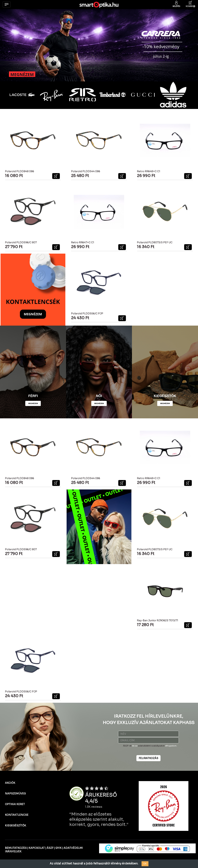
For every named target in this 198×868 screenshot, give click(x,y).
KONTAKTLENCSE (17, 815)
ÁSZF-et (127, 746)
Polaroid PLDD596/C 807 (21, 242)
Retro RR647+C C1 (83, 242)
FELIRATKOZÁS (148, 758)
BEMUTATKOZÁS (16, 848)
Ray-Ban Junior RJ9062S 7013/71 (158, 620)
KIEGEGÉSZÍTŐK (16, 826)
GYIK (59, 848)
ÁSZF (50, 848)
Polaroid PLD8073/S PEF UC (155, 242)
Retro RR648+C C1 (149, 171)
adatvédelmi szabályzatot (151, 746)
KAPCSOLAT (37, 848)
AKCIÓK (10, 783)
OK (145, 864)
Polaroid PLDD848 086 (20, 171)
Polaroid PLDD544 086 (86, 171)
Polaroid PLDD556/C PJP (87, 314)
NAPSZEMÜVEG (15, 794)
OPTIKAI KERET (15, 804)
